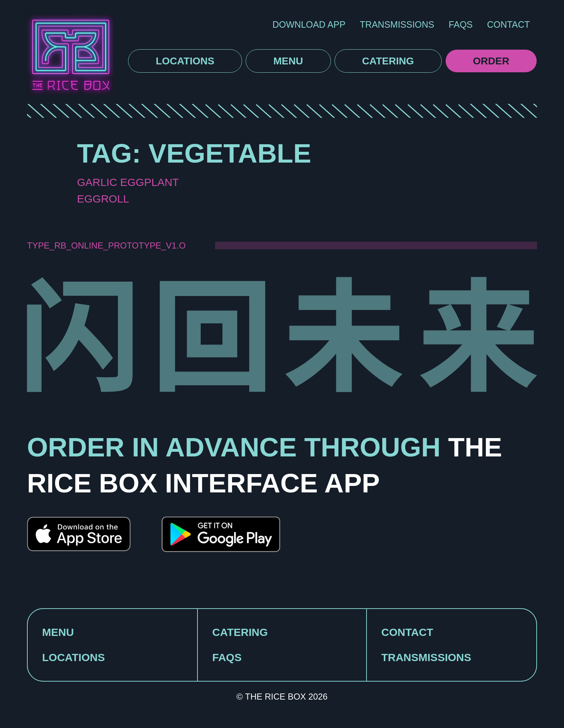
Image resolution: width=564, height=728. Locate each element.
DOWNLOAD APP (309, 24)
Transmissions (397, 24)
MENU (58, 632)
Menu (288, 61)
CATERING (240, 632)
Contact (508, 24)
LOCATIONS (73, 657)
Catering (388, 61)
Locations (185, 61)
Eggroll (103, 199)
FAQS (461, 24)
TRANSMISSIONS (426, 657)
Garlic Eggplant (128, 182)
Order (491, 61)
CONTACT (407, 632)
